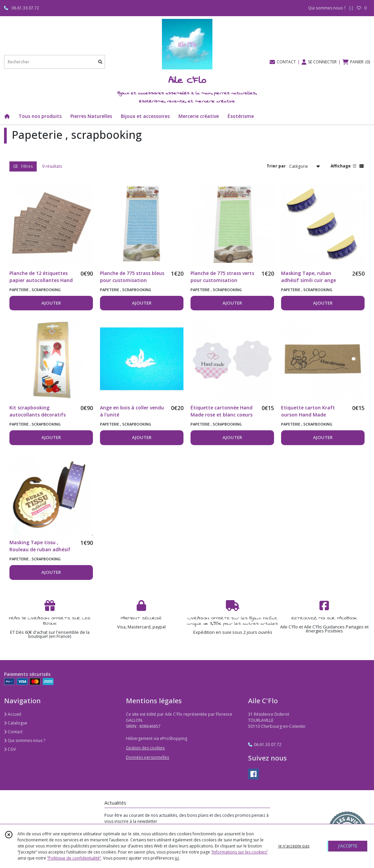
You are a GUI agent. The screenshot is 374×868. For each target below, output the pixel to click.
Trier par (276, 166)
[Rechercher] (100, 62)
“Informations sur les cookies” (239, 852)
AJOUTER (51, 303)
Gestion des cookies (145, 748)
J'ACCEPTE (348, 846)
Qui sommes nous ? (25, 740)
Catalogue (16, 723)
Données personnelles (147, 757)
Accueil (13, 714)
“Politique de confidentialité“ (74, 858)
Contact (13, 732)
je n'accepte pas (294, 846)
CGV (10, 749)
